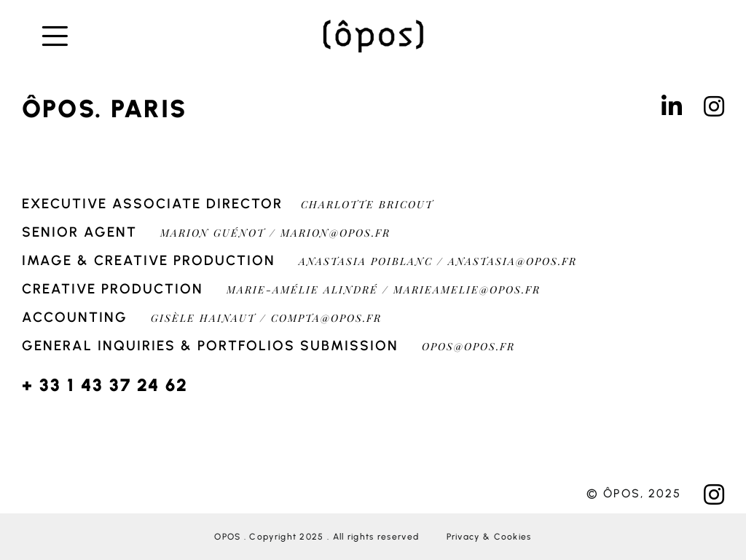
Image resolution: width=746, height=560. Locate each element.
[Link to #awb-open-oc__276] (74, 36)
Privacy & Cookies (489, 537)
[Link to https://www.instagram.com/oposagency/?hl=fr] (714, 106)
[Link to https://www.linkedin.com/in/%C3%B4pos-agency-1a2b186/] (672, 106)
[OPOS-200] (373, 24)
